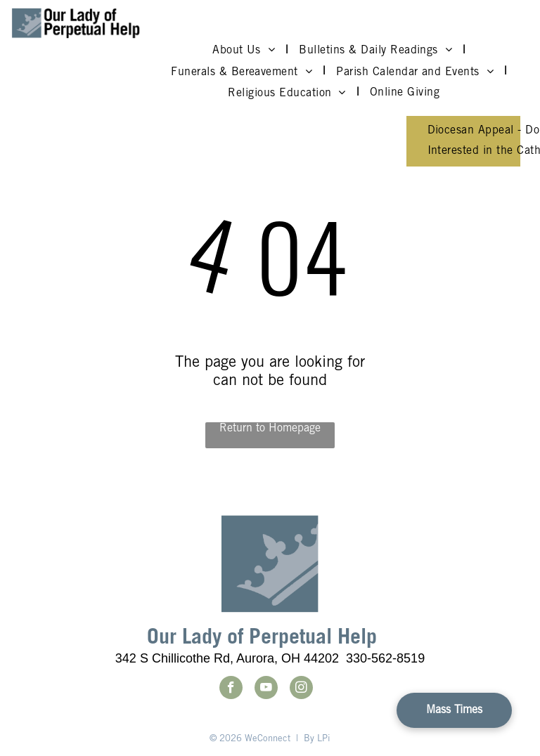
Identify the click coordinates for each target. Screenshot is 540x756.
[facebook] (231, 689)
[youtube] (266, 689)
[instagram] (301, 689)
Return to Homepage (270, 429)
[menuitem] (245, 51)
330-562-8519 (385, 658)
